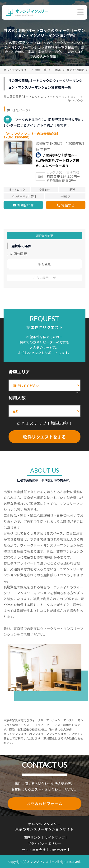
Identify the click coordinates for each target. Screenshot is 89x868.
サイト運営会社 (34, 850)
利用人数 (17, 398)
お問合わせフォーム (44, 804)
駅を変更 (44, 264)
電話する (68, 205)
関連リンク (32, 837)
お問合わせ (25, 205)
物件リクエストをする (45, 437)
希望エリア (19, 372)
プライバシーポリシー (44, 844)
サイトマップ (55, 837)
